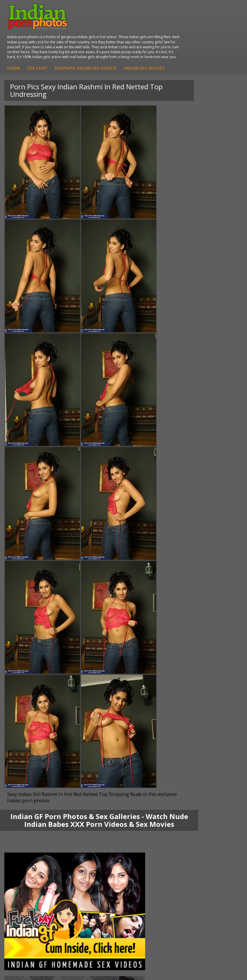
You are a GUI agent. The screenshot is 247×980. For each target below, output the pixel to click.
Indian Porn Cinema (154, 811)
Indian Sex (145, 776)
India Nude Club (27, 874)
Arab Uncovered (27, 840)
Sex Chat (141, 46)
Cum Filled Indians (29, 869)
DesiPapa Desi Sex (153, 782)
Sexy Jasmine (24, 776)
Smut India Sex (149, 880)
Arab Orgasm (24, 857)
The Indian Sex (149, 857)
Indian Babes (24, 834)
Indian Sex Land (27, 886)
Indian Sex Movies (131, 52)
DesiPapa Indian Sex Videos (189, 46)
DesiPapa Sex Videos (31, 811)
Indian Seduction (151, 822)
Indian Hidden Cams (30, 817)
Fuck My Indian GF (29, 822)
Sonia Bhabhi (24, 770)
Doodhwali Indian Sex (156, 863)
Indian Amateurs (27, 828)
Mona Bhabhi (24, 765)
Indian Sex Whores (153, 817)
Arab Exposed (148, 770)
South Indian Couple (31, 788)
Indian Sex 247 (25, 880)
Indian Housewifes (152, 788)
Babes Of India (26, 863)
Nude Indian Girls (151, 840)
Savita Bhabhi (25, 782)
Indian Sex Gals (149, 828)
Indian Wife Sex (150, 874)
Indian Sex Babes (151, 834)
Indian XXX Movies (152, 886)
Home (117, 46)
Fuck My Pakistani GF (155, 793)
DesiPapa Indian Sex (154, 765)
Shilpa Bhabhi (24, 793)
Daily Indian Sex (150, 869)
